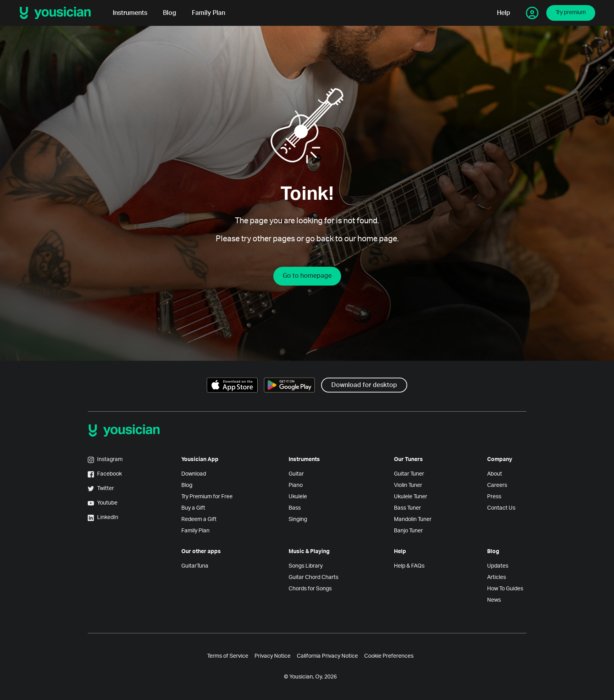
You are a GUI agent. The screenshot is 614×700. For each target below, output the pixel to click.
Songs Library (306, 566)
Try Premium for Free (207, 497)
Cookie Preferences (389, 656)
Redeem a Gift (199, 519)
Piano (296, 485)
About (495, 474)
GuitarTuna (195, 566)
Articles (497, 577)
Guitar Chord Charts (313, 577)
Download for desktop (364, 385)
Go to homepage (307, 276)
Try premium (571, 13)
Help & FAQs (409, 566)
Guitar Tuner (409, 474)
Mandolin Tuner (413, 519)
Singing (298, 519)
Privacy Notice (273, 656)
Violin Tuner (408, 485)
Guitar (296, 474)
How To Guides (505, 589)
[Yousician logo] (58, 13)
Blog (170, 13)
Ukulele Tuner (411, 497)
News (494, 600)
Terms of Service (228, 656)
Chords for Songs (310, 589)
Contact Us (501, 508)
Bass (295, 508)
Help (504, 13)
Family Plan (209, 13)
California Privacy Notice (327, 656)
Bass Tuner (407, 508)
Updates (498, 566)
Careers (497, 485)
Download (194, 474)
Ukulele (298, 497)
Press (494, 497)
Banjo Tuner (408, 531)
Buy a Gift (193, 508)
